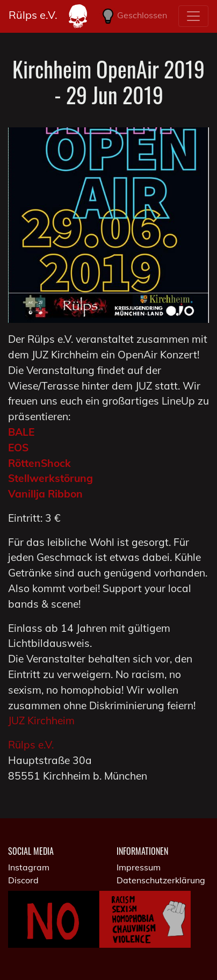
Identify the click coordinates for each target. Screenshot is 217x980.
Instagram (29, 867)
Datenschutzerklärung (161, 880)
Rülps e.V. (33, 15)
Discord (23, 880)
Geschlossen (133, 16)
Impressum (139, 867)
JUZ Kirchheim (41, 720)
